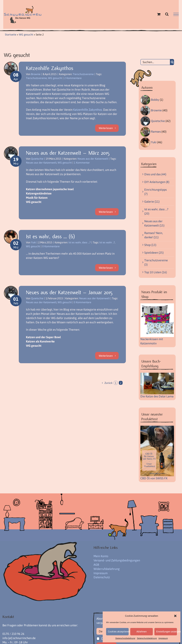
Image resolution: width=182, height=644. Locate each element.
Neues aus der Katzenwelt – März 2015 (68, 153)
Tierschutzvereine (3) (156, 262)
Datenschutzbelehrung (125, 638)
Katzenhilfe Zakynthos (50, 68)
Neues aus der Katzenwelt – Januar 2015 (69, 292)
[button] (175, 616)
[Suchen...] (155, 62)
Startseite (11, 35)
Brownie (36, 74)
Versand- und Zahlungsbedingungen (117, 560)
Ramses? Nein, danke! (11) (154, 235)
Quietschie (37, 159)
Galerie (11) (152, 202)
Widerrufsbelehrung (107, 569)
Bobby (155, 100)
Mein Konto (101, 556)
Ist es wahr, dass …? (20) (156, 211)
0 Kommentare (51, 246)
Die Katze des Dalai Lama (157, 396)
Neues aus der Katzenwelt (93, 159)
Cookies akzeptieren (118, 631)
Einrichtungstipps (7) (155, 192)
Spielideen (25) (154, 253)
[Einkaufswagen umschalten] (159, 14)
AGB (96, 565)
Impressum (163, 638)
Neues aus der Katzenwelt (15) (154, 223)
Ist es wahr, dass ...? (80, 242)
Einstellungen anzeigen (167, 631)
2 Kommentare (73, 78)
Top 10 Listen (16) (156, 272)
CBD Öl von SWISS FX (154, 478)
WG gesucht (26, 35)
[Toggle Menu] (176, 14)
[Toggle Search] (167, 14)
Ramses (156, 132)
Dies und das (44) (155, 174)
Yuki (33, 242)
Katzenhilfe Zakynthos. (88, 110)
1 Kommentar (82, 163)
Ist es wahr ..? (107, 242)
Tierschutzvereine (83, 74)
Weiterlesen (106, 128)
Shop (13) (150, 245)
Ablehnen (142, 631)
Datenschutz (102, 577)
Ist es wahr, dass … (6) (51, 237)
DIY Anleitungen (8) (157, 182)
